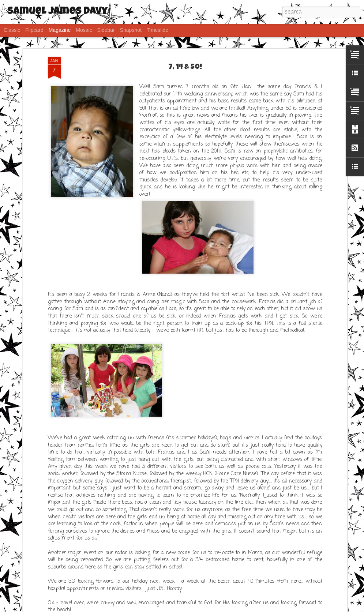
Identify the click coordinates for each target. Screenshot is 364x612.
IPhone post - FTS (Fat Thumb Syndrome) (94, 544)
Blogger (227, 607)
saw (193, 607)
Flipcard (34, 30)
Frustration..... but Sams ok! (76, 477)
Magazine (60, 30)
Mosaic (84, 30)
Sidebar (106, 30)
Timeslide (157, 30)
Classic (12, 30)
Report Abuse (248, 607)
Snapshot (131, 30)
